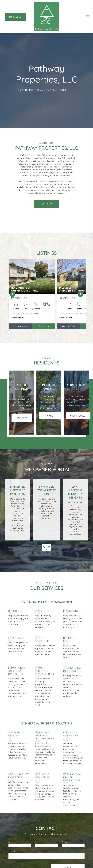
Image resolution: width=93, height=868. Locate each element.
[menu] (88, 16)
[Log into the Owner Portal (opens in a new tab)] (46, 547)
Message (13, 851)
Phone (64, 842)
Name (11, 842)
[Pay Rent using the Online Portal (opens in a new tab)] (15, 17)
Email (37, 842)
